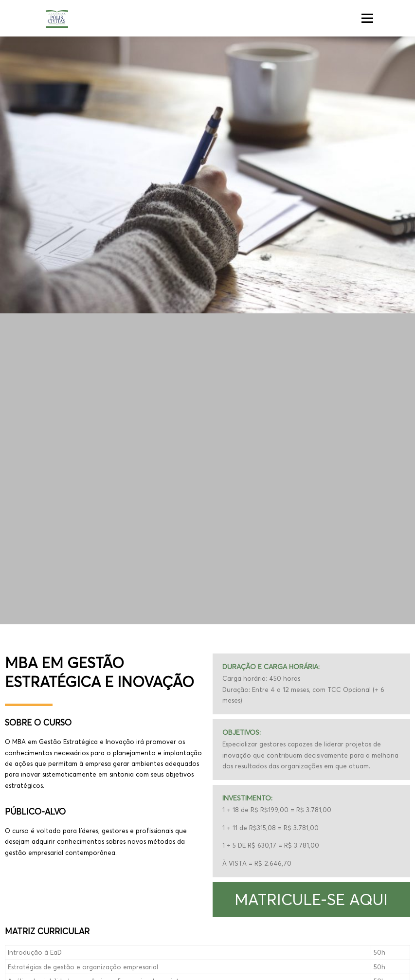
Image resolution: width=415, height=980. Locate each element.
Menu (367, 18)
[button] (312, 900)
